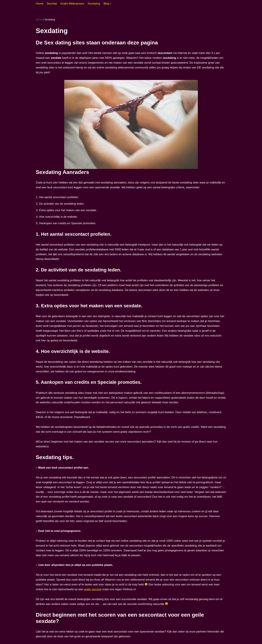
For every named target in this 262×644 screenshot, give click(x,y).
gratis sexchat (93, 589)
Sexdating (94, 4)
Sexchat (52, 4)
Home (40, 4)
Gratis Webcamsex (72, 4)
